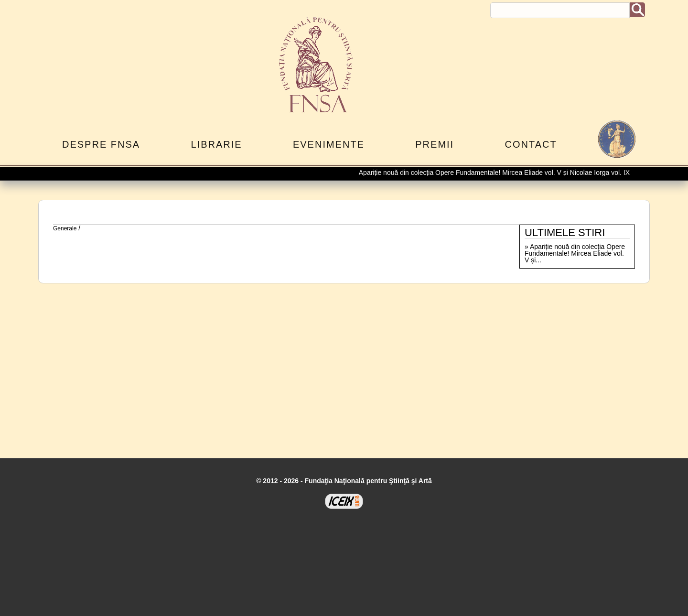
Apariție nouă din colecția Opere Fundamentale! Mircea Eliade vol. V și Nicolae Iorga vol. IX (496, 173)
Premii (435, 144)
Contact (531, 144)
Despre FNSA (101, 144)
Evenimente (329, 144)
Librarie (216, 144)
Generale (65, 228)
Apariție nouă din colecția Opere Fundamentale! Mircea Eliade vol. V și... (575, 253)
